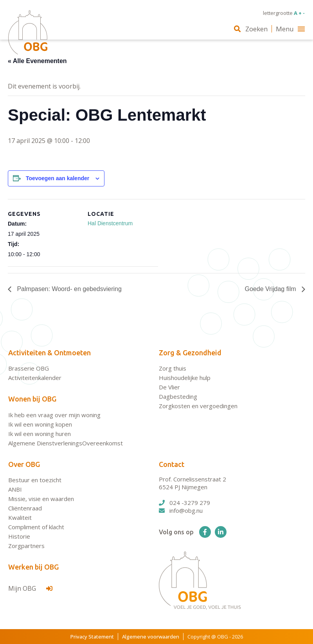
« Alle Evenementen (37, 61)
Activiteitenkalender (35, 378)
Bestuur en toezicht (35, 480)
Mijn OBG (30, 588)
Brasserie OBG (29, 368)
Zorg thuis (173, 368)
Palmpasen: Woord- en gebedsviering (68, 289)
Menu (290, 29)
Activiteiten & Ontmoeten (49, 353)
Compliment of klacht (36, 527)
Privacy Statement (92, 637)
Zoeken (251, 29)
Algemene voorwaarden (151, 637)
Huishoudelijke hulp (185, 378)
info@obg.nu (181, 510)
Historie (19, 536)
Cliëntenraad (25, 508)
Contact (172, 464)
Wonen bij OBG (32, 399)
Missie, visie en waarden (41, 499)
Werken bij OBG (33, 567)
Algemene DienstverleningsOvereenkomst (66, 443)
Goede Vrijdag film (271, 289)
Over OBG (24, 464)
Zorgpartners (26, 546)
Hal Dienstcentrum (110, 223)
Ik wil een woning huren (40, 434)
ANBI (15, 489)
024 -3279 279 (184, 503)
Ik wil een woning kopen (40, 424)
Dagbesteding (178, 396)
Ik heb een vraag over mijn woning (54, 415)
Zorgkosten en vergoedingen (198, 406)
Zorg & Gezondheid (190, 353)
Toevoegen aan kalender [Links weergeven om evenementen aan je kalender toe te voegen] (58, 178)
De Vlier (169, 387)
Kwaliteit (20, 517)
